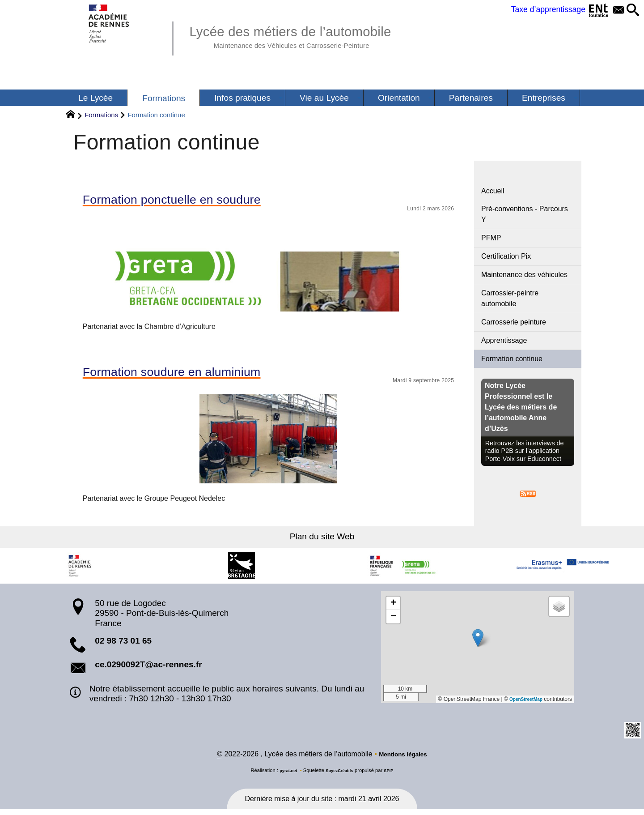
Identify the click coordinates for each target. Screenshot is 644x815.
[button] (631, 11)
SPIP (393, 776)
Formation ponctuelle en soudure (190, 201)
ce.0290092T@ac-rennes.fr (148, 669)
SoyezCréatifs (340, 776)
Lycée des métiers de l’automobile (310, 36)
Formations (101, 115)
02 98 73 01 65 (123, 646)
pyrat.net (285, 776)
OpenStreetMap (523, 704)
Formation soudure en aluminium (189, 375)
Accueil (493, 191)
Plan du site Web (322, 541)
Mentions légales (403, 760)
